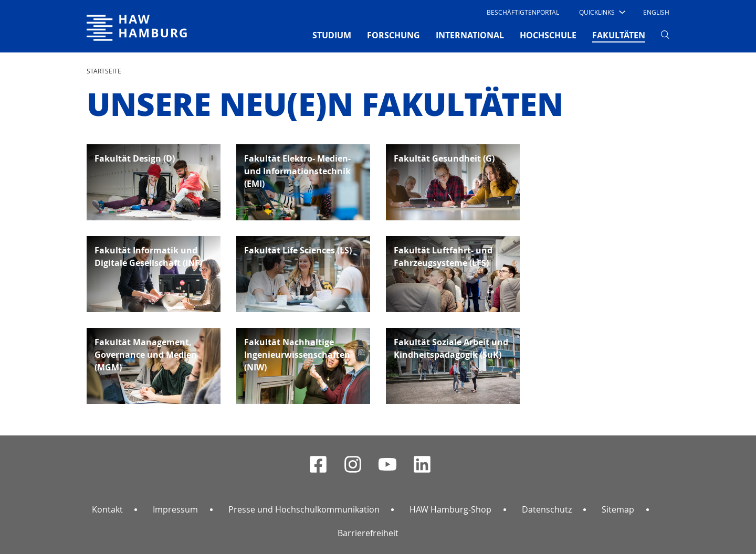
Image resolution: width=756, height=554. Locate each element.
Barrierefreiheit (368, 533)
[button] (601, 12)
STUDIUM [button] (332, 35)
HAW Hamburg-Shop (450, 509)
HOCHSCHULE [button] (548, 35)
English (656, 12)
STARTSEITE (104, 71)
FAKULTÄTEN (619, 35)
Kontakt (107, 509)
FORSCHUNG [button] (393, 35)
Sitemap (618, 509)
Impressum (175, 509)
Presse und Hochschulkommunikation (304, 509)
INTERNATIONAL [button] (470, 35)
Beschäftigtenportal (523, 12)
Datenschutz (547, 509)
